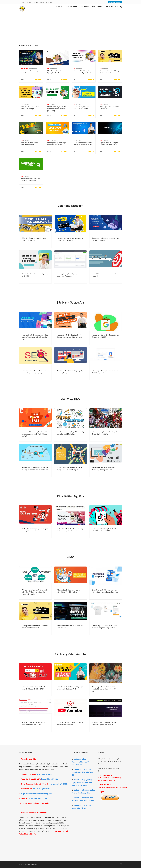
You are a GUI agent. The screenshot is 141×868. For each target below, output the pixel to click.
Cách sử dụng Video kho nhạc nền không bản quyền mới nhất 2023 (104, 723)
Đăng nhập (112, 2)
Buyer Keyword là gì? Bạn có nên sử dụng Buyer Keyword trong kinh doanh (70, 470)
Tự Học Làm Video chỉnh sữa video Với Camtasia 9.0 (31, 180)
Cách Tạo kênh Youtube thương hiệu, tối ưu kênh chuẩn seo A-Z (70, 688)
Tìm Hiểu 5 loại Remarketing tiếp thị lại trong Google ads (70, 372)
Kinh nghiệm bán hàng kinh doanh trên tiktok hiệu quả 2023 (104, 530)
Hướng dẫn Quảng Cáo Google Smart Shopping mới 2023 (105, 336)
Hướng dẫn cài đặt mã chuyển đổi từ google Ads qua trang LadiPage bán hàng (35, 337)
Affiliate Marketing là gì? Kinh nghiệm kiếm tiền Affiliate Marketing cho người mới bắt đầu (35, 592)
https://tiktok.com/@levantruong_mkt (36, 794)
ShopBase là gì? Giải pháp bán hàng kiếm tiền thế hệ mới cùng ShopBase (105, 591)
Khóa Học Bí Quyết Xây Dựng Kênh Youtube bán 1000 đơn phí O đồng (57, 109)
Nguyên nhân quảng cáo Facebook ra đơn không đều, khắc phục (70, 239)
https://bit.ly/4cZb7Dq (60, 784)
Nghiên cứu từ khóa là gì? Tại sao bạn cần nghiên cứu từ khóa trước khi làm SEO (35, 470)
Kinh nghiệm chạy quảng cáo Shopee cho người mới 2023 (35, 530)
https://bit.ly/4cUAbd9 (46, 774)
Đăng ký (118, 2)
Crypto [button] (100, 7)
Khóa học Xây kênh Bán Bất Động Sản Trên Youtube (83, 108)
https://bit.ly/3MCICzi (50, 779)
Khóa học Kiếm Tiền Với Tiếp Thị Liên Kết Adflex (110, 72)
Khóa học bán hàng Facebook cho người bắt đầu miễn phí (83, 144)
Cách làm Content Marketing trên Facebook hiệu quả (34, 239)
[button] (121, 7)
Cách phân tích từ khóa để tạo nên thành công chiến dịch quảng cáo (34, 372)
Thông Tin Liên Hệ (112, 7)
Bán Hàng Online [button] (72, 7)
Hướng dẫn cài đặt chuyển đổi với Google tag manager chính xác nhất (69, 336)
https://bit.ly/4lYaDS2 (41, 789)
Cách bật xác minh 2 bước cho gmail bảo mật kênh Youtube (70, 723)
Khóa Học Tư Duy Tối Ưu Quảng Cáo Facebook (56, 72)
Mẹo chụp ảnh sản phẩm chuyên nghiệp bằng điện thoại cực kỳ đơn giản (104, 689)
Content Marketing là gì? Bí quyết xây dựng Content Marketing (70, 433)
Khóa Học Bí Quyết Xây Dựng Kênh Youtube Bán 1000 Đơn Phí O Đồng (82, 783)
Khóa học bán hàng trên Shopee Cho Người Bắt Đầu (83, 72)
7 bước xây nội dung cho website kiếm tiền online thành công (69, 591)
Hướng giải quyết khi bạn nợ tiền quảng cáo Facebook (69, 275)
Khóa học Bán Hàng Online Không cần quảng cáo (30, 108)
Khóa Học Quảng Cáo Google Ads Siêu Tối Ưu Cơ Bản (83, 772)
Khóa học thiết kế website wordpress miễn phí (30, 144)
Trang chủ (59, 7)
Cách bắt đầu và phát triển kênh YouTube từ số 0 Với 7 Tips (33, 723)
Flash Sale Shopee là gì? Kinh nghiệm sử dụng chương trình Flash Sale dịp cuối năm (35, 434)
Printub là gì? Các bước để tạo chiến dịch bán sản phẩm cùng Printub (105, 627)
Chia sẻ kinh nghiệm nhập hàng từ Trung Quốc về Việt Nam (104, 433)
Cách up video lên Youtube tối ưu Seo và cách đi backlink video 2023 (35, 688)
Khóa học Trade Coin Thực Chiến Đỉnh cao (30, 72)
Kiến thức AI (85, 7)
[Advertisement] (70, 28)
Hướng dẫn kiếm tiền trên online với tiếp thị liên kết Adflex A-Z (35, 627)
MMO (93, 7)
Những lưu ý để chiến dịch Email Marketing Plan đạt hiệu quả (104, 469)
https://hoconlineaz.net (38, 798)
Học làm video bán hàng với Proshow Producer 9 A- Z (109, 144)
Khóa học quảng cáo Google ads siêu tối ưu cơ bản (57, 144)
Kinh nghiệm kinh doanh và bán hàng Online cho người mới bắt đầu (70, 530)
